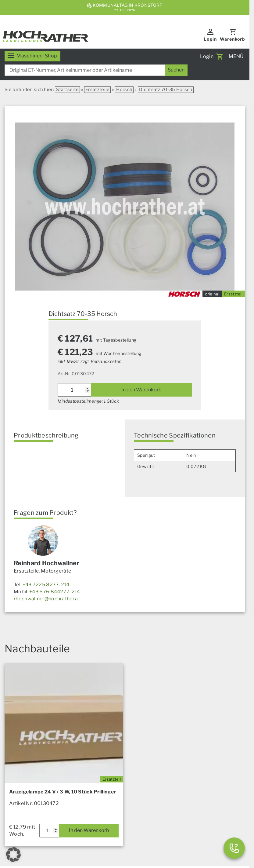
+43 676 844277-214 (55, 592)
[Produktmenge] (74, 390)
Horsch (124, 90)
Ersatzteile (97, 90)
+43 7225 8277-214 (46, 585)
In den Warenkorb (141, 390)
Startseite (67, 90)
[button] (13, 855)
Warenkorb (233, 39)
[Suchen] (176, 70)
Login (210, 39)
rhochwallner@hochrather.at (47, 599)
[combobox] (96, 70)
